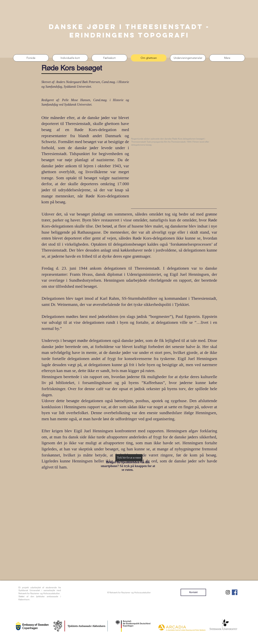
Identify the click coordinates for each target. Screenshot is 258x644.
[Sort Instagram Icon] (228, 592)
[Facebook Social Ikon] (235, 592)
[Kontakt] (193, 592)
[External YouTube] (174, 108)
